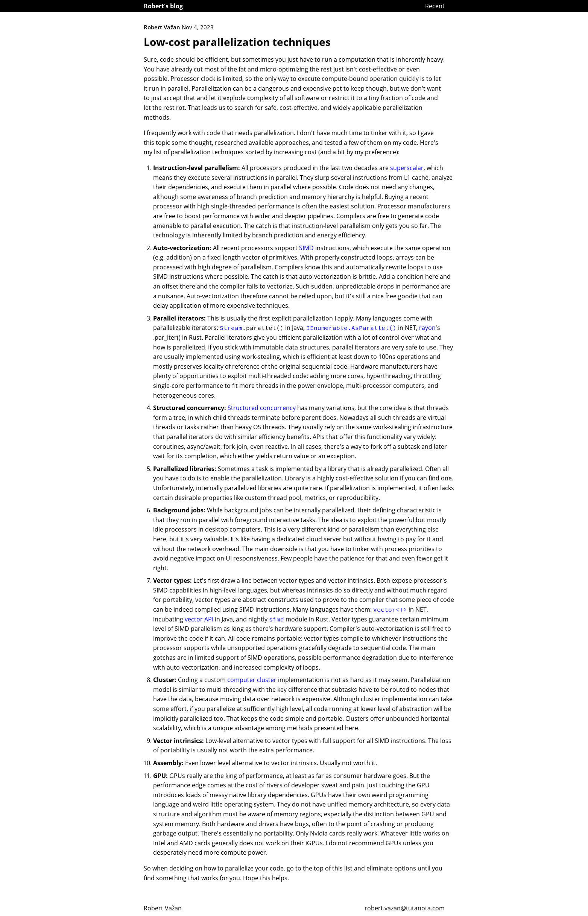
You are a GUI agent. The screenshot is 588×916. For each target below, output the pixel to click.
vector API (199, 619)
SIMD (306, 248)
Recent (435, 6)
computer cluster (252, 680)
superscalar (407, 168)
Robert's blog (163, 6)
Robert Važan (163, 908)
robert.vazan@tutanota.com (405, 908)
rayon (427, 328)
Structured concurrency (262, 408)
